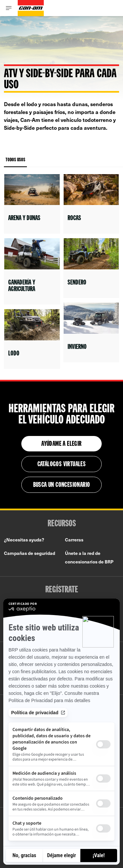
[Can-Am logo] (31, 8)
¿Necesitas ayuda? (24, 540)
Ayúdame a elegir (61, 444)
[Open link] (32, 204)
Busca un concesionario (62, 485)
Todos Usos (15, 162)
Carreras (74, 540)
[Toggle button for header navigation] (9, 8)
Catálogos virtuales (62, 465)
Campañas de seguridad (30, 553)
